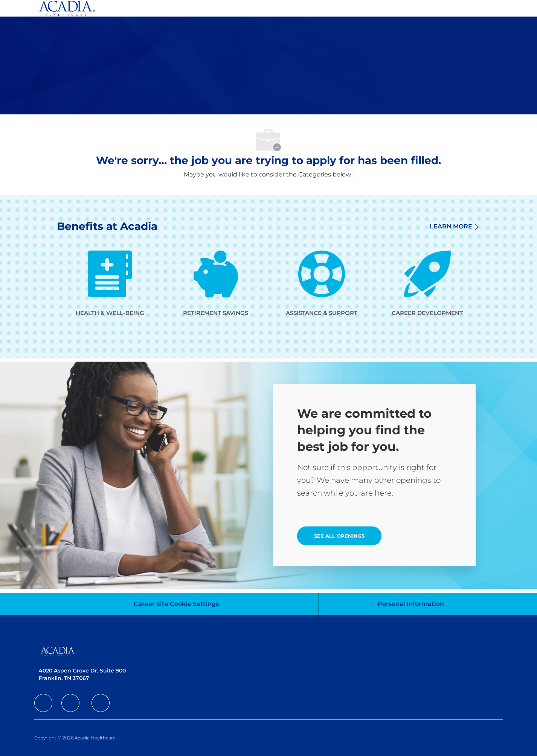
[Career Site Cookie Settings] (176, 604)
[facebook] (43, 703)
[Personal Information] (411, 604)
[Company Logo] (67, 8)
